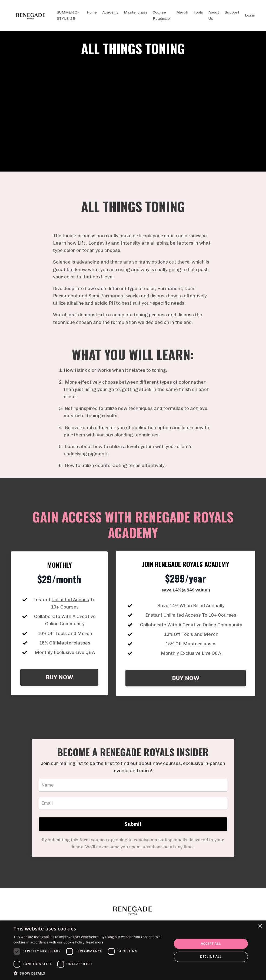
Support (232, 12)
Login (250, 15)
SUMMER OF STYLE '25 (68, 15)
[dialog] (133, 950)
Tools (198, 12)
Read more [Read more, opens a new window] (95, 942)
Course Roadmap (161, 15)
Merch (182, 12)
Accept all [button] (211, 944)
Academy (110, 12)
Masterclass (136, 12)
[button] (90, 973)
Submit (133, 845)
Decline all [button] (211, 957)
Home (92, 12)
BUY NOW (59, 693)
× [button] (260, 926)
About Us (214, 15)
